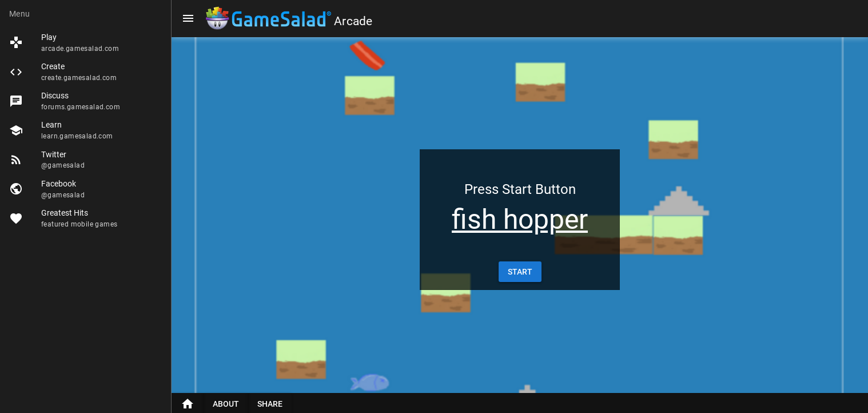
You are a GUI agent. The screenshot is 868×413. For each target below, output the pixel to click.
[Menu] (188, 18)
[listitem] (85, 43)
